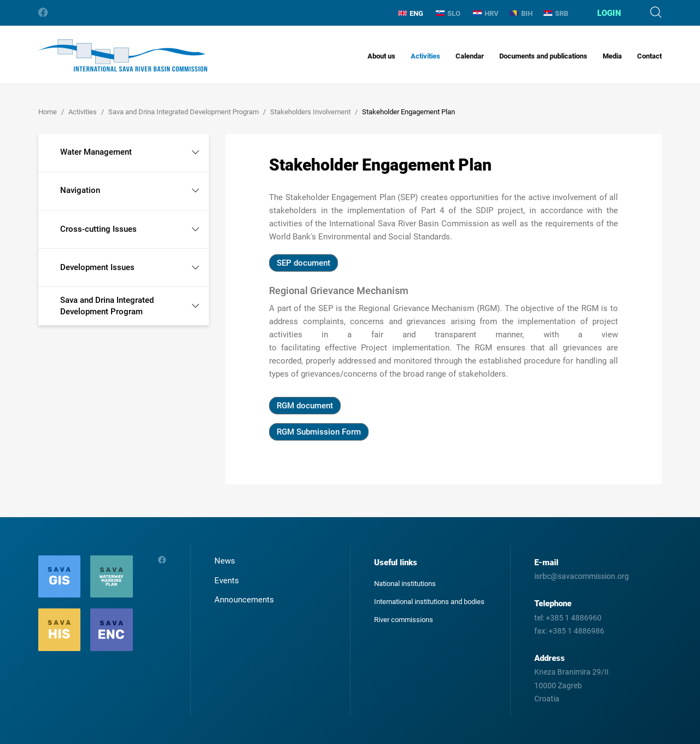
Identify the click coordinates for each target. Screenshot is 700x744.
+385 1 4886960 (574, 618)
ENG (411, 13)
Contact (649, 56)
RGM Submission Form (319, 432)
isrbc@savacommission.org (582, 576)
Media (612, 56)
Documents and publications (543, 56)
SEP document (304, 263)
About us (381, 56)
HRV (486, 13)
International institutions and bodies (429, 602)
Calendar (470, 56)
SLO (448, 13)
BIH (521, 13)
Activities (425, 56)
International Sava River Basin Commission (123, 55)
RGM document (305, 406)
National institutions (405, 584)
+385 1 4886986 (576, 631)
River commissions (404, 620)
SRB (556, 13)
